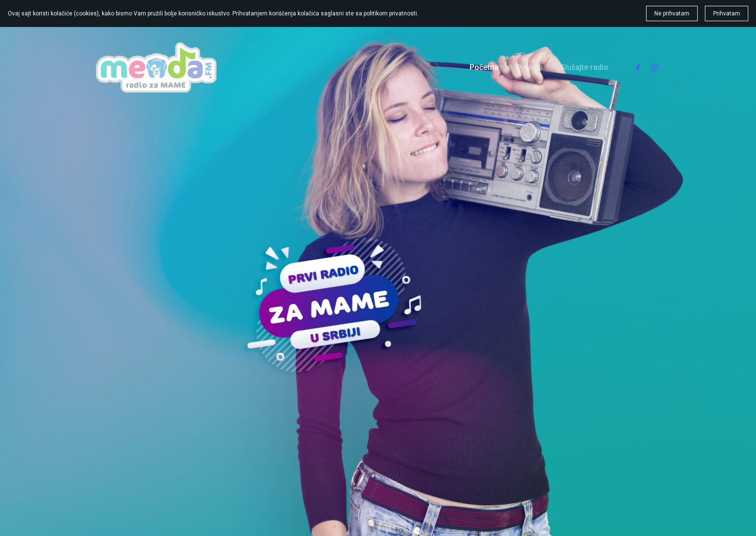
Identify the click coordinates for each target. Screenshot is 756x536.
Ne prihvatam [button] (672, 13)
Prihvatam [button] (727, 13)
